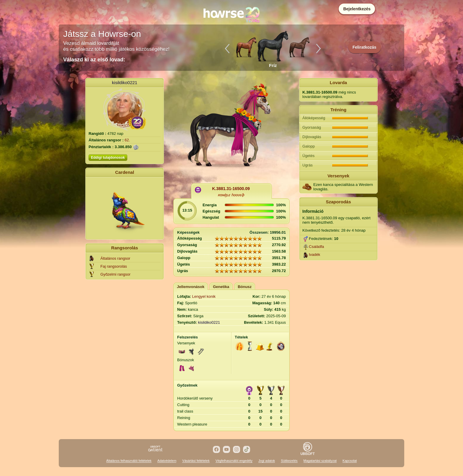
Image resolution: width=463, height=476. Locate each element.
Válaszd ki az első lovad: (94, 60)
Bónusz (245, 287)
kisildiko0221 (125, 82)
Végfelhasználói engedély (234, 461)
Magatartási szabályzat (320, 461)
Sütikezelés (289, 461)
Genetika (221, 287)
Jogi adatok (267, 461)
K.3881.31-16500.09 (231, 189)
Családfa (316, 247)
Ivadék (314, 255)
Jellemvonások (191, 287)
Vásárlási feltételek (196, 461)
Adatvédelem (167, 461)
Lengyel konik (204, 296)
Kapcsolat (350, 461)
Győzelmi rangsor (115, 274)
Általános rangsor (115, 258)
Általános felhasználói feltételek (129, 461)
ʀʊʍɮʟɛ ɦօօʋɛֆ (231, 195)
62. (127, 140)
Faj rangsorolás (114, 266)
